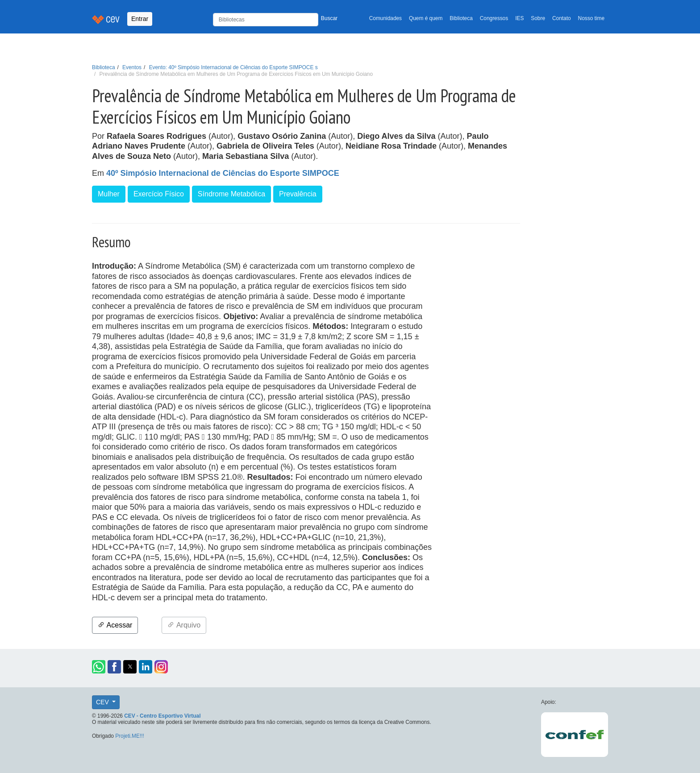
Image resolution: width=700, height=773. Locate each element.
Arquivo (184, 625)
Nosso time (591, 18)
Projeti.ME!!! (130, 736)
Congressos (494, 18)
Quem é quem (426, 18)
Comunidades (385, 18)
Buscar (329, 18)
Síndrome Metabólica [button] (231, 194)
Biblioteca (461, 18)
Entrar (140, 19)
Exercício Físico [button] (159, 194)
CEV (103, 702)
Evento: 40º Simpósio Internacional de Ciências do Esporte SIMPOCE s (233, 67)
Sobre (538, 18)
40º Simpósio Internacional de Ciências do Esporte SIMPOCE (223, 173)
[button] (99, 667)
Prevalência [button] (298, 194)
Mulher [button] (109, 194)
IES (519, 18)
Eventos (132, 67)
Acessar (115, 625)
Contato (562, 18)
